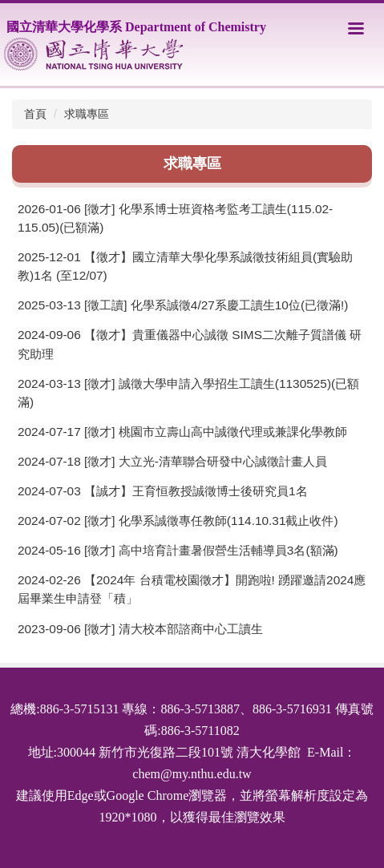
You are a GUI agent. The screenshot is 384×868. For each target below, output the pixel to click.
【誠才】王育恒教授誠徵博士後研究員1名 (196, 491)
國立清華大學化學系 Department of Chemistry (136, 27)
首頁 (35, 114)
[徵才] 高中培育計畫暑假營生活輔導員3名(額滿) (211, 550)
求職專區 (87, 114)
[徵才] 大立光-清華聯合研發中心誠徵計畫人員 (206, 461)
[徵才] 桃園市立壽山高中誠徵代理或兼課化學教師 (216, 432)
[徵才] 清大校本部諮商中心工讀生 (174, 629)
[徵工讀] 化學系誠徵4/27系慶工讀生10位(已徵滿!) (216, 305)
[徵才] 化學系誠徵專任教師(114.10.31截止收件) (211, 521)
